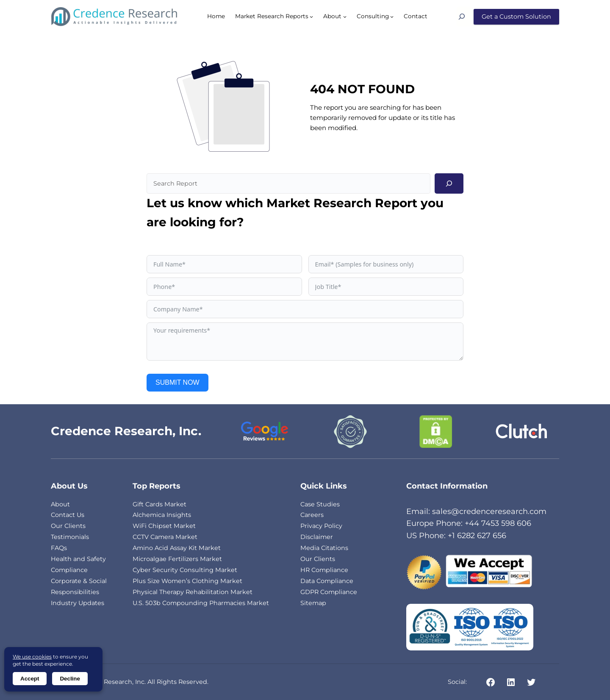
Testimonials (70, 537)
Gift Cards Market (159, 504)
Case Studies (320, 504)
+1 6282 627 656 (477, 536)
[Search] (465, 17)
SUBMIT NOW (177, 382)
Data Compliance (327, 581)
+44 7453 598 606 (498, 523)
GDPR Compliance (329, 592)
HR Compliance (324, 570)
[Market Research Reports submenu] (311, 17)
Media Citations (324, 548)
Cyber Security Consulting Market (185, 570)
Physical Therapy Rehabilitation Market (193, 592)
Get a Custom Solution (516, 17)
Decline (70, 679)
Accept (30, 679)
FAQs (59, 548)
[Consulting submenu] (392, 17)
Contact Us (68, 515)
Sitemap (313, 603)
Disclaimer (317, 537)
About (60, 504)
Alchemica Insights (162, 515)
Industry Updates (78, 603)
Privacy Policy (321, 526)
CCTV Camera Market (165, 537)
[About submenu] (345, 17)
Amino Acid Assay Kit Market (177, 548)
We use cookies (32, 657)
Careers (312, 515)
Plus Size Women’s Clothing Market (187, 581)
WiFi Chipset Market (164, 526)
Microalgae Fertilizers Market (177, 559)
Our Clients (68, 526)
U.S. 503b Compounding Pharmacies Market (201, 603)
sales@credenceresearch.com (489, 511)
